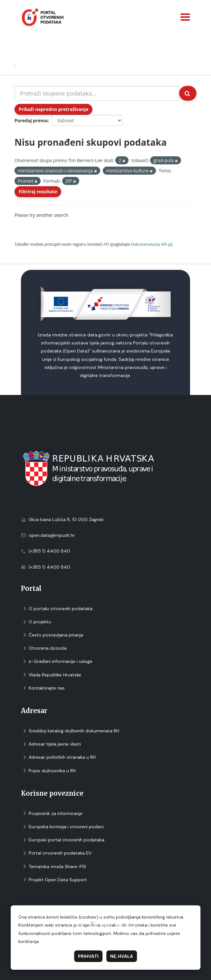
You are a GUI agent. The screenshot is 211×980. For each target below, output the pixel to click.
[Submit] (188, 93)
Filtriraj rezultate (38, 192)
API (106, 244)
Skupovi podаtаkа (45, 67)
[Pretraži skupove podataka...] (97, 93)
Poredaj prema (31, 120)
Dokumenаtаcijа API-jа (151, 244)
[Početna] (8, 67)
